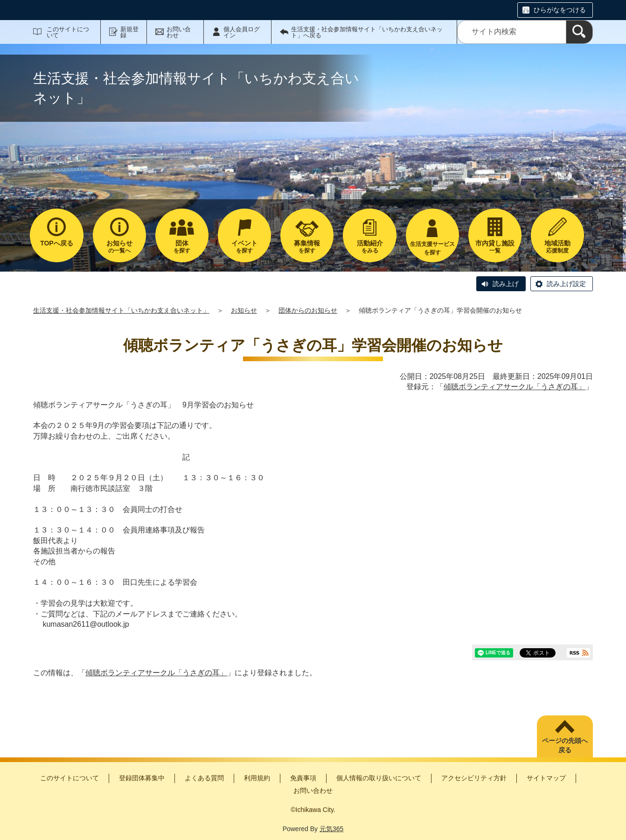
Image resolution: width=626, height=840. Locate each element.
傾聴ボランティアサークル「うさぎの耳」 (515, 387)
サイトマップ (546, 778)
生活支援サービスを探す (432, 248)
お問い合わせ (179, 32)
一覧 (495, 247)
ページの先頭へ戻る (565, 745)
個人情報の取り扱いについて (379, 778)
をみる (369, 247)
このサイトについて (68, 32)
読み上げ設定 (566, 284)
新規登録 (129, 32)
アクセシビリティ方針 (474, 778)
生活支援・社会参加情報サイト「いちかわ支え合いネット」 (121, 310)
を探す (182, 247)
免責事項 (303, 778)
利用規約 (257, 778)
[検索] (579, 32)
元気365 (331, 829)
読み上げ (506, 284)
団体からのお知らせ (308, 310)
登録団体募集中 (142, 778)
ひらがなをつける (560, 10)
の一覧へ (119, 247)
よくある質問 (204, 778)
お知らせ (244, 310)
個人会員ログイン (242, 32)
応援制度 (557, 247)
